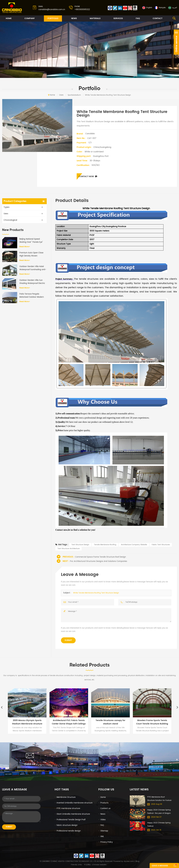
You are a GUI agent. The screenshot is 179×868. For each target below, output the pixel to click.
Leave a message (160, 866)
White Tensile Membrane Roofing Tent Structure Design (96, 593)
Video (103, 820)
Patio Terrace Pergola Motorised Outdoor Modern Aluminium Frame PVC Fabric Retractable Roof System (33, 296)
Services (118, 18)
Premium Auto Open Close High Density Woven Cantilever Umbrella (31, 254)
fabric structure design (67, 825)
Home (9, 18)
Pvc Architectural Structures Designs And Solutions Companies (99, 561)
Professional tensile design (69, 831)
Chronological (10, 220)
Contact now (88, 176)
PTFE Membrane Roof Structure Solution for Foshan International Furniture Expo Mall (159, 799)
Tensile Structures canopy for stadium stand (110, 722)
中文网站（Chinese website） (96, 865)
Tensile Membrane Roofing (105, 545)
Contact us (105, 809)
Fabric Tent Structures (161, 545)
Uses (61, 95)
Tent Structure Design (80, 545)
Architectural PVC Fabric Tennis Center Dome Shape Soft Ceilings (69, 722)
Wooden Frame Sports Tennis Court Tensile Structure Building (152, 722)
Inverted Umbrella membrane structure (75, 803)
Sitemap (104, 831)
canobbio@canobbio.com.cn (52, 10)
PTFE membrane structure (68, 809)
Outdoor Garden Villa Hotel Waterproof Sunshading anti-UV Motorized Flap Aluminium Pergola (33, 268)
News (74, 18)
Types (7, 207)
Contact (158, 18)
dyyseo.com (129, 861)
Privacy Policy (107, 842)
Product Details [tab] (72, 201)
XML (102, 837)
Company (30, 18)
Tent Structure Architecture (69, 549)
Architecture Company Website (134, 545)
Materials (95, 18)
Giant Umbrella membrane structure (73, 814)
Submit (68, 640)
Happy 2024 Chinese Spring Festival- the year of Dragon (159, 812)
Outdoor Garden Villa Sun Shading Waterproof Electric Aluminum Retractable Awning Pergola (32, 282)
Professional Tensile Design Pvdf (71, 820)
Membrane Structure (66, 797)
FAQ (138, 18)
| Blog (137, 861)
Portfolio (53, 18)
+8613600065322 (82, 10)
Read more (25, 247)
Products (104, 803)
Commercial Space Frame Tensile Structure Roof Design (100, 557)
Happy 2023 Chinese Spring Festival (159, 824)
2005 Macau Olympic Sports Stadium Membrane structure (27, 722)
